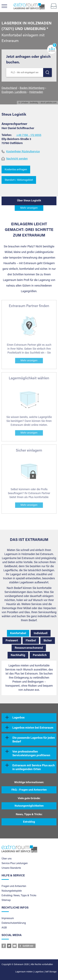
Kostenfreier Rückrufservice (23, 152)
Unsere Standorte (11, 868)
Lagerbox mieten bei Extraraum (33, 728)
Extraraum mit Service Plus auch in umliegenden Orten (34, 768)
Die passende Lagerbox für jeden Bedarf (34, 740)
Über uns (7, 859)
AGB (4, 928)
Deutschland (9, 88)
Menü (6, 6)
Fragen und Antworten (14, 886)
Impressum (8, 918)
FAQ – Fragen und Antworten (29, 790)
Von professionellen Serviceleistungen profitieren (31, 754)
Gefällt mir (28, 946)
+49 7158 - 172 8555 (29, 135)
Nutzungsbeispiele (12, 891)
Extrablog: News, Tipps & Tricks (19, 896)
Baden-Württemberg (32, 88)
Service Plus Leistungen (15, 863)
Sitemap (6, 900)
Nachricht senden (17, 159)
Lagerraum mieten (24, 972)
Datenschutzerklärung (14, 923)
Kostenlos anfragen (16, 170)
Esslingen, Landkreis (14, 92)
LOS (47, 72)
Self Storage (51, 972)
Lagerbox (18, 718)
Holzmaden (36, 92)
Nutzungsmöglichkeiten (29, 806)
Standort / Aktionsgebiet (19, 180)
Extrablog (29, 822)
